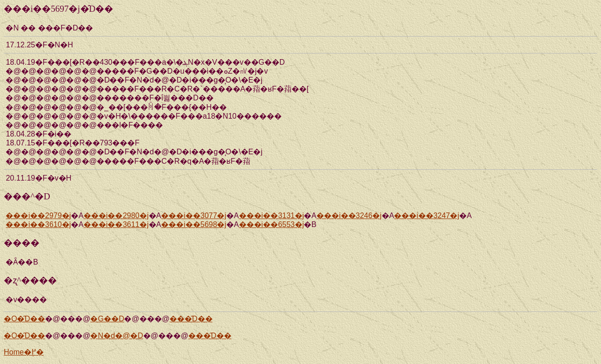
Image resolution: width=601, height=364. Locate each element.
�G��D (107, 319)
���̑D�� (191, 319)
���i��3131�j (272, 216)
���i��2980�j (116, 216)
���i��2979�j (38, 216)
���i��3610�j (38, 224)
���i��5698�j (194, 224)
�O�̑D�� (24, 319)
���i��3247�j (427, 216)
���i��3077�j (194, 216)
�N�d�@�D (116, 336)
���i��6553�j (272, 224)
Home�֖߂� (24, 352)
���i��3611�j (116, 224)
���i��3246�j (349, 216)
